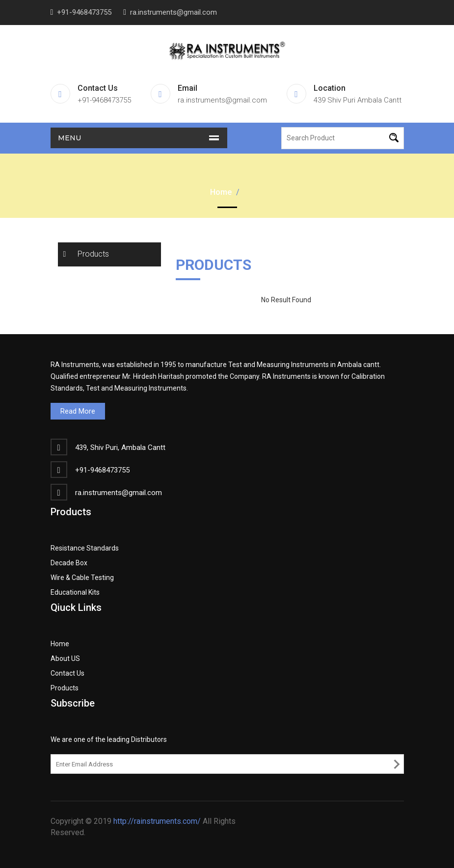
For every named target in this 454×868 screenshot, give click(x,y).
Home (221, 192)
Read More (78, 411)
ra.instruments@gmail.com (174, 12)
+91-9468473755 (84, 12)
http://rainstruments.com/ (157, 821)
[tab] (109, 254)
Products (93, 254)
